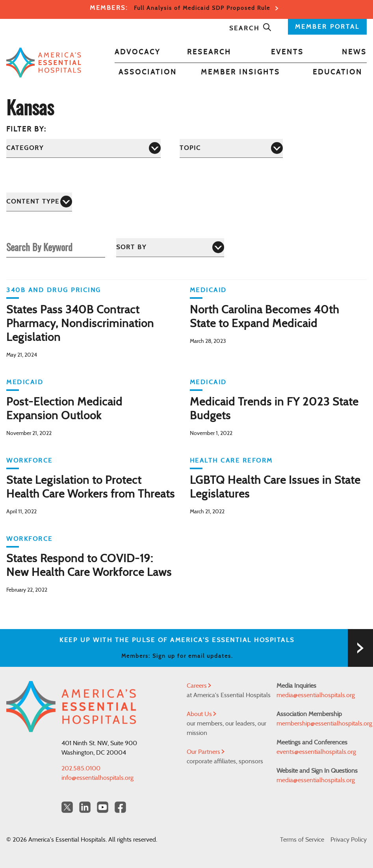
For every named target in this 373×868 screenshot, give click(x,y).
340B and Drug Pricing (54, 290)
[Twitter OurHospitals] (67, 807)
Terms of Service (302, 840)
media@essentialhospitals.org (316, 695)
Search (251, 28)
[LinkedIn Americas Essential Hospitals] (85, 807)
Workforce (30, 461)
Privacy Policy (349, 840)
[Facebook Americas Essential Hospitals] (120, 807)
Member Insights (240, 72)
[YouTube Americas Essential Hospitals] (103, 807)
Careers (199, 686)
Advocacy (137, 52)
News (354, 52)
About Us (201, 714)
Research (209, 52)
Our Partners (206, 752)
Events (287, 52)
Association (148, 72)
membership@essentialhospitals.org (322, 724)
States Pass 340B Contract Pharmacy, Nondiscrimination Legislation (80, 324)
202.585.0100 (81, 768)
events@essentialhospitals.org (316, 752)
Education (338, 72)
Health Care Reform (231, 461)
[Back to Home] (44, 62)
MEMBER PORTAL (327, 27)
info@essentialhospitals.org (97, 778)
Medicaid (208, 290)
